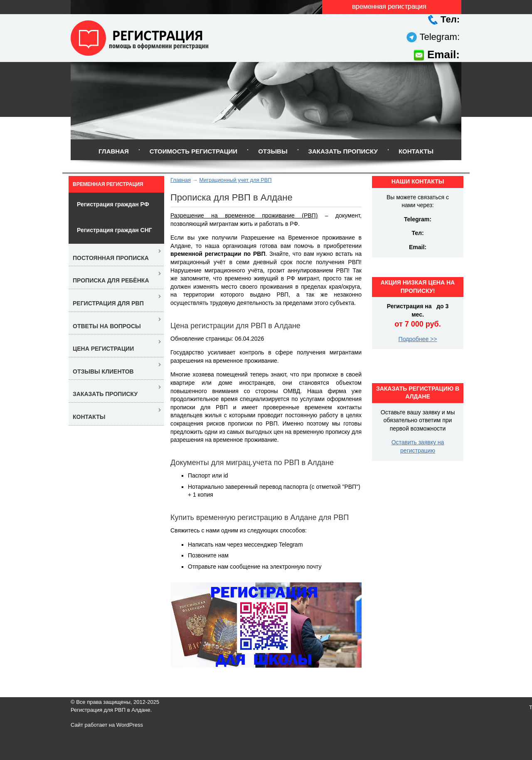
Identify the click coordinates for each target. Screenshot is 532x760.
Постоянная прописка (111, 258)
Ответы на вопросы (107, 326)
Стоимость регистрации (193, 151)
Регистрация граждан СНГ (115, 230)
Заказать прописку (343, 151)
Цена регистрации (103, 349)
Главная (114, 151)
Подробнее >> (418, 339)
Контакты (416, 151)
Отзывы (273, 151)
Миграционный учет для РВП (235, 180)
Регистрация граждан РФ (113, 204)
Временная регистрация (108, 184)
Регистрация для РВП (108, 303)
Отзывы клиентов (103, 371)
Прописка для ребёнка (111, 280)
